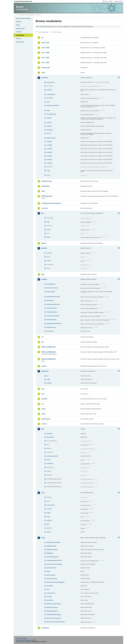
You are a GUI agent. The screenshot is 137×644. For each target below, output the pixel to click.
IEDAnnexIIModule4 (49, 359)
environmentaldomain (53, 105)
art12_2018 (45, 48)
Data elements (20, 28)
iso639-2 (49, 118)
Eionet (23, 15)
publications (46, 419)
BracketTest (50, 437)
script (48, 171)
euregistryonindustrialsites (51, 203)
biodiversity (46, 68)
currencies (50, 98)
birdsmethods (51, 292)
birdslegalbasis (51, 284)
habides (44, 279)
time (48, 524)
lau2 (43, 394)
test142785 (50, 464)
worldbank (45, 628)
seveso (44, 424)
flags (48, 222)
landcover (45, 371)
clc (48, 376)
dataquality (45, 186)
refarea (49, 229)
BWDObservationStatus (54, 542)
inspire (44, 366)
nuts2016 (49, 156)
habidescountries (52, 308)
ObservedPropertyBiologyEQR (56, 582)
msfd (43, 409)
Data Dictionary (30, 15)
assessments (51, 82)
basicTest (49, 434)
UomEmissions (51, 593)
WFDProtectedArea (52, 607)
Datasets (19, 22)
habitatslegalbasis (52, 312)
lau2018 (44, 399)
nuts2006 (49, 145)
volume (49, 532)
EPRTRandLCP (47, 196)
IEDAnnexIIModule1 (49, 347)
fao (43, 213)
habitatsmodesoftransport (54, 324)
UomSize (49, 597)
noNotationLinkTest (52, 456)
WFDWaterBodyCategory (54, 615)
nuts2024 (49, 163)
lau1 (43, 389)
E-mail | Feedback (21, 638)
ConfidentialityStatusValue (54, 560)
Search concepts (57, 32)
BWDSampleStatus (52, 550)
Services (19, 39)
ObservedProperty (52, 579)
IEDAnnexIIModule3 (49, 352)
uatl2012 (49, 383)
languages (50, 130)
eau (48, 445)
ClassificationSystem (53, 557)
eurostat (44, 208)
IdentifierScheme (52, 568)
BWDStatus (50, 553)
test (43, 429)
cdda (43, 73)
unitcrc (49, 237)
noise (43, 414)
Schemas (19, 32)
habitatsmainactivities (53, 316)
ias (43, 337)
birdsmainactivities (52, 288)
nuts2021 (49, 160)
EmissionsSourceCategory (54, 564)
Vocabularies (20, 35)
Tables (18, 25)
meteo (49, 517)
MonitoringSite (51, 575)
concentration (51, 505)
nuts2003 (49, 142)
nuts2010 (49, 149)
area (48, 501)
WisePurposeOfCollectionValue (56, 622)
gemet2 (44, 248)
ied (43, 342)
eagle (48, 379)
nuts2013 (49, 152)
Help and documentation (23, 18)
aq (42, 38)
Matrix (49, 571)
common (45, 78)
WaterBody (50, 600)
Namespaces (20, 42)
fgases (44, 243)
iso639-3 (49, 123)
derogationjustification (53, 304)
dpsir (48, 102)
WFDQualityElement (53, 611)
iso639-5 (49, 126)
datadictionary (47, 181)
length (49, 513)
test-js (49, 460)
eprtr (43, 191)
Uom (48, 589)
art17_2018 (45, 63)
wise (43, 538)
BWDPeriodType (51, 546)
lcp (43, 404)
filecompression (51, 114)
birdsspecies (50, 300)
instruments (50, 331)
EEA (24, 1)
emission (49, 509)
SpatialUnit (50, 586)
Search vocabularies (44, 32)
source (49, 261)
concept (49, 253)
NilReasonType (51, 138)
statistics (49, 520)
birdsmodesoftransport (53, 297)
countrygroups (51, 94)
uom (43, 493)
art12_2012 (45, 43)
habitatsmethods (52, 320)
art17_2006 (45, 53)
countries (49, 90)
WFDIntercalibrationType (54, 604)
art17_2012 (45, 58)
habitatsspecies (51, 327)
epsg (48, 110)
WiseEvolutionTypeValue (54, 618)
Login (106, 1)
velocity (49, 528)
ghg (43, 274)
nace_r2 (49, 133)
